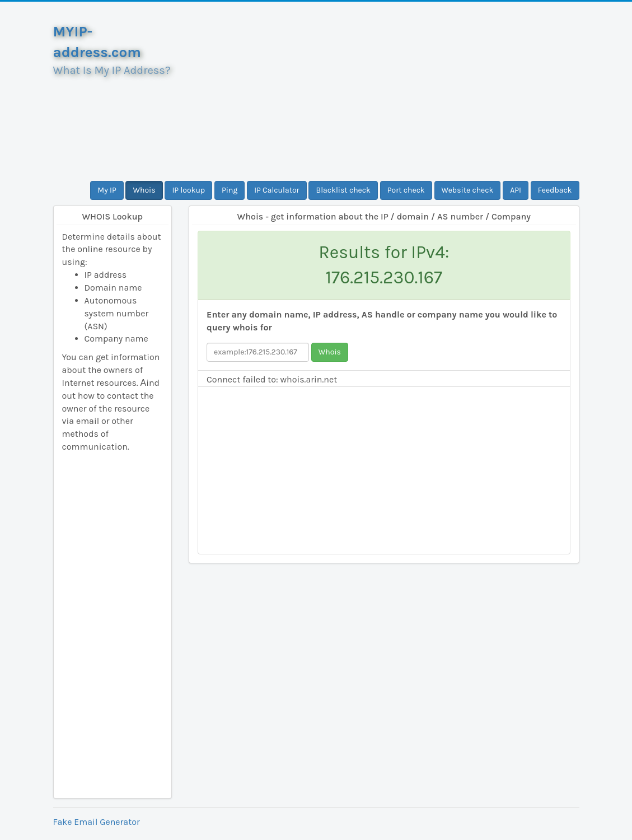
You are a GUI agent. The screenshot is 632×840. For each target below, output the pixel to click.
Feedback (555, 190)
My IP (107, 190)
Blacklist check (343, 190)
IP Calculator (277, 190)
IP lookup (188, 190)
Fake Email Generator (97, 822)
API (516, 190)
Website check (468, 190)
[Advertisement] (384, 91)
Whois (144, 190)
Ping (230, 190)
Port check (406, 190)
